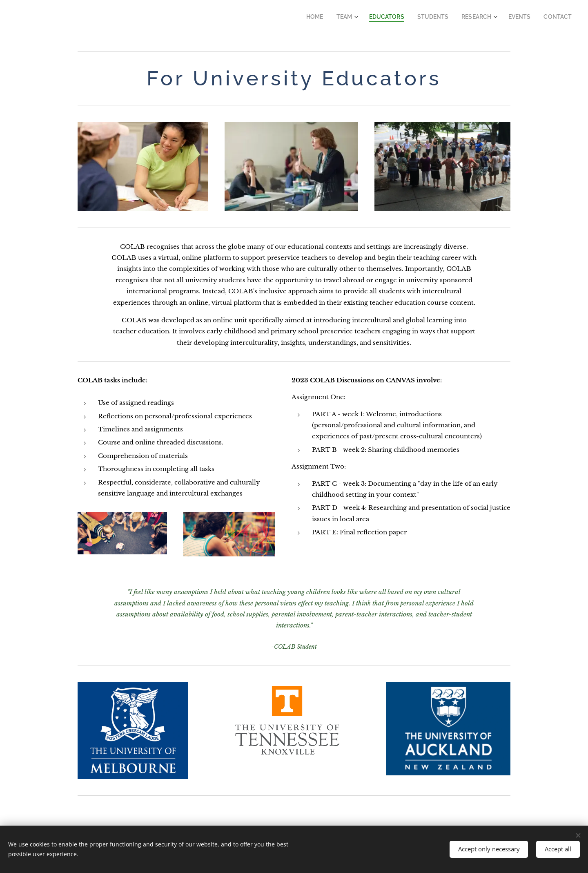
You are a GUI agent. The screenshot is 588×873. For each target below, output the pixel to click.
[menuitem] (334, 17)
